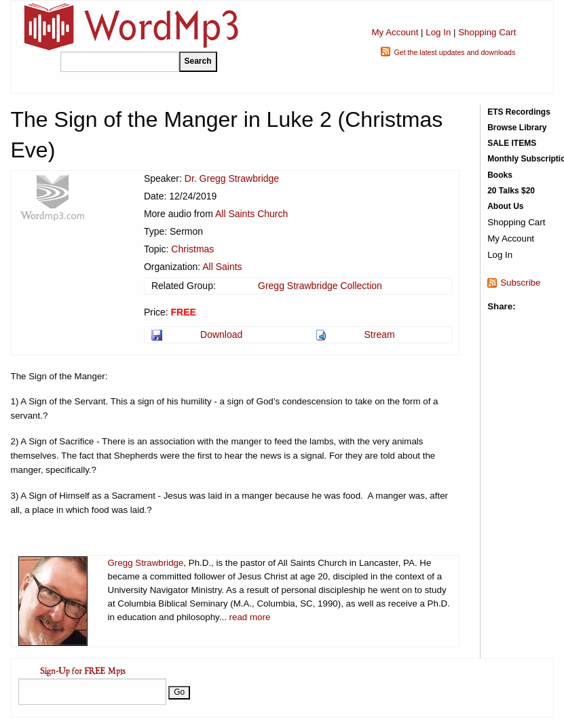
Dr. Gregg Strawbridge (232, 178)
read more (250, 617)
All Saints (222, 267)
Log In (438, 32)
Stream (380, 334)
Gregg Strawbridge (146, 563)
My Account (395, 32)
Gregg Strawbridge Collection (320, 286)
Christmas (192, 249)
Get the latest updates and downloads (454, 52)
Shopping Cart (487, 32)
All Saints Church (251, 214)
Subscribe (520, 283)
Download (221, 334)
